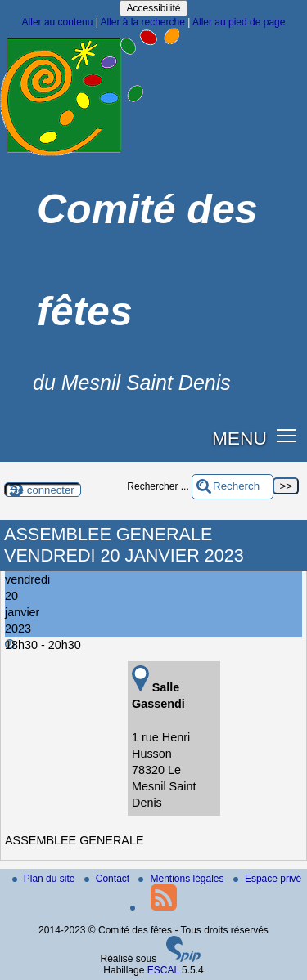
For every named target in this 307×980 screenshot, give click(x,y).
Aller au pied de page (239, 22)
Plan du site (45, 879)
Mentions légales (182, 879)
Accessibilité (153, 8)
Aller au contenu (58, 22)
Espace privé (267, 879)
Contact (108, 879)
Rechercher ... (158, 486)
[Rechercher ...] (233, 487)
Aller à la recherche (142, 22)
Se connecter (43, 490)
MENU (239, 438)
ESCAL (163, 970)
